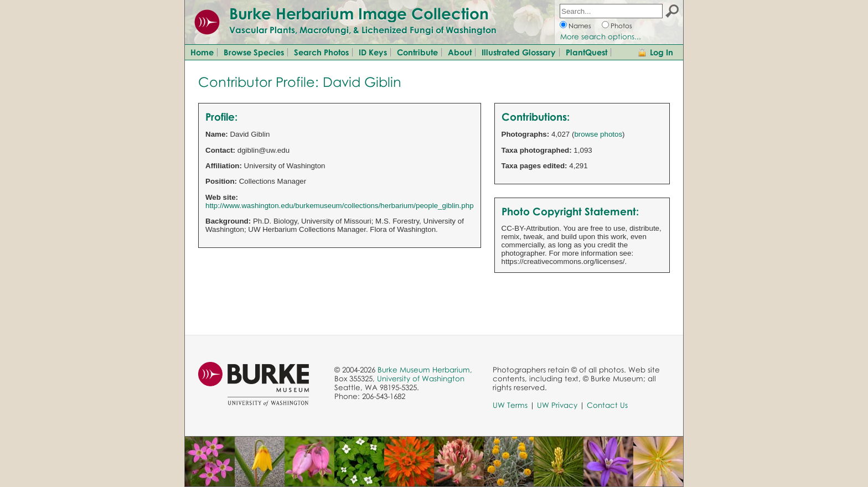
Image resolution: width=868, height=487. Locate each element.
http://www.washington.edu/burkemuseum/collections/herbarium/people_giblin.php (340, 206)
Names (580, 26)
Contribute (417, 52)
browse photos (598, 134)
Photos (621, 26)
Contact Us (607, 405)
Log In (662, 52)
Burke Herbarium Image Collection (359, 13)
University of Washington (421, 379)
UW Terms (510, 405)
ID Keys (373, 52)
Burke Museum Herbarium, (425, 370)
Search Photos (321, 52)
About (460, 52)
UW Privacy (557, 405)
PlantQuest (587, 52)
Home (202, 52)
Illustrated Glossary (519, 52)
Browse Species (254, 52)
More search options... (601, 37)
